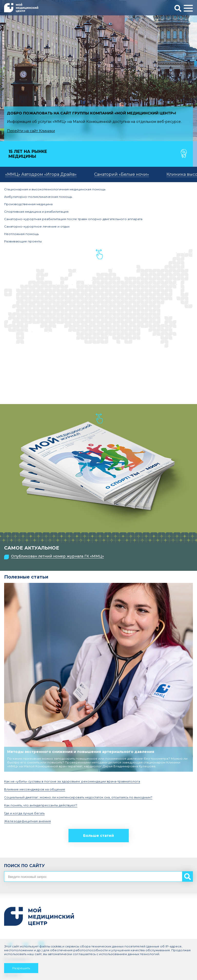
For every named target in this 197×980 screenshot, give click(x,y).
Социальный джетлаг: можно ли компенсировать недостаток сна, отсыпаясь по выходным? (78, 797)
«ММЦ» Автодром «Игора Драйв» (41, 174)
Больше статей (98, 836)
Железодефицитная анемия (27, 821)
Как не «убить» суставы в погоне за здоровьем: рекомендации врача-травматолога (72, 781)
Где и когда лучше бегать (24, 813)
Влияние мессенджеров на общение (35, 789)
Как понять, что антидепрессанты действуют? (41, 805)
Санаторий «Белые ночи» (122, 174)
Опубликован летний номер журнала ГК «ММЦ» (57, 556)
